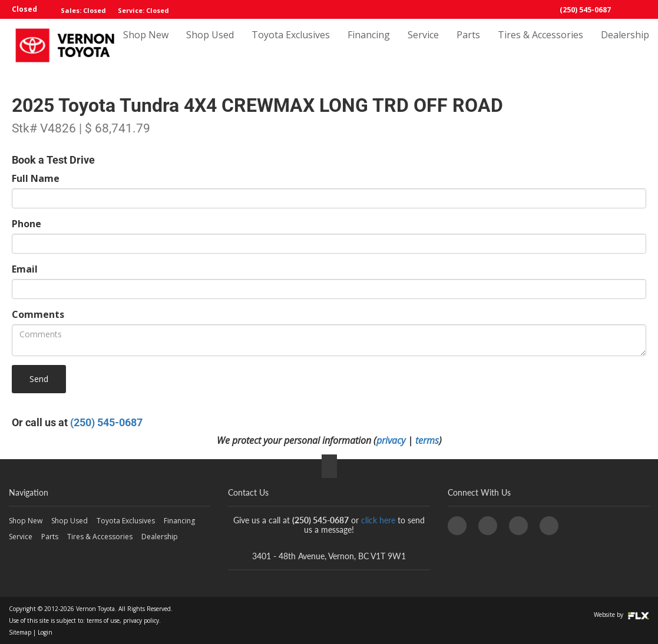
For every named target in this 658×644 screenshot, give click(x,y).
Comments (38, 314)
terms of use (103, 620)
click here (378, 520)
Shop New (146, 45)
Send (39, 379)
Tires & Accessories (540, 45)
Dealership (625, 45)
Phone (27, 224)
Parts (468, 45)
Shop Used (210, 45)
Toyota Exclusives (291, 45)
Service (423, 45)
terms (427, 440)
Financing (369, 45)
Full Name (36, 178)
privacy (391, 440)
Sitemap (20, 632)
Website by (621, 615)
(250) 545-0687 (585, 10)
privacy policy (141, 620)
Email (25, 269)
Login (45, 632)
